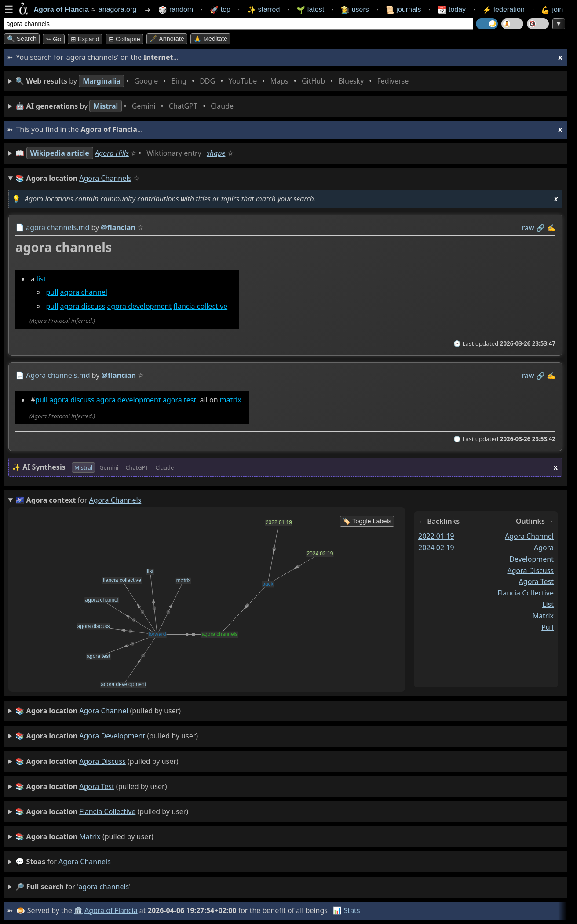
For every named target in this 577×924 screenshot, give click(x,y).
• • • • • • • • (214, 81)
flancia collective (200, 307)
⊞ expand (85, 39)
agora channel (83, 292)
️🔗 (540, 228)
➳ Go (53, 39)
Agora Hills (112, 153)
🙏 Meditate (210, 39)
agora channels (85, 862)
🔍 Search (22, 39)
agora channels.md (58, 227)
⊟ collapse (124, 39)
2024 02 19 (436, 548)
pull (52, 292)
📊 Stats (346, 910)
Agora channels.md (58, 375)
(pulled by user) (98, 711)
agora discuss (82, 307)
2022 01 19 (436, 536)
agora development (139, 307)
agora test (179, 400)
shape (216, 153)
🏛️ (78, 910)
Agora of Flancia (111, 910)
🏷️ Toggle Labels (367, 521)
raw (528, 228)
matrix (230, 400)
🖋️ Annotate (167, 39)
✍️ (551, 228)
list (41, 279)
